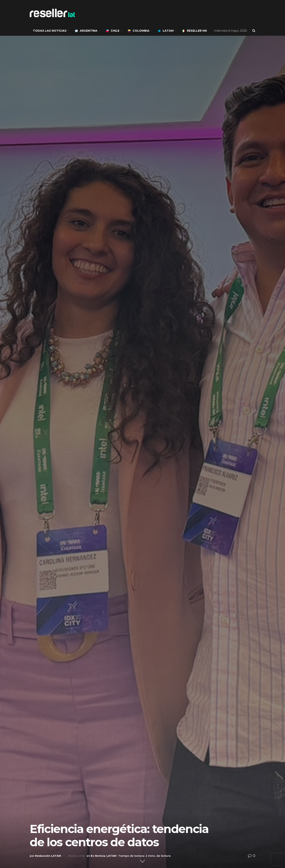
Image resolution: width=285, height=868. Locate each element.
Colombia (139, 31)
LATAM (166, 31)
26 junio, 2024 (76, 856)
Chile (113, 31)
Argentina (86, 31)
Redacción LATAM (48, 856)
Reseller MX (195, 31)
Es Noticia (98, 856)
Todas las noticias (50, 31)
